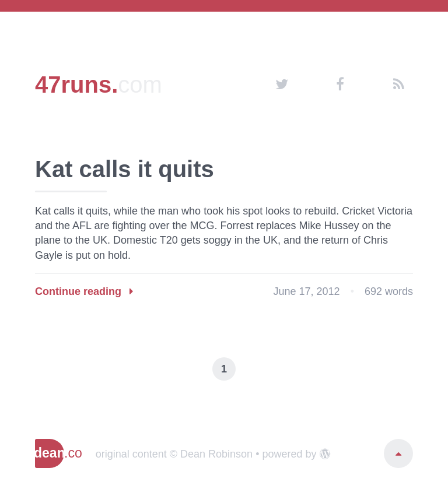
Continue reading (84, 291)
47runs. (99, 85)
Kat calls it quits (125, 169)
